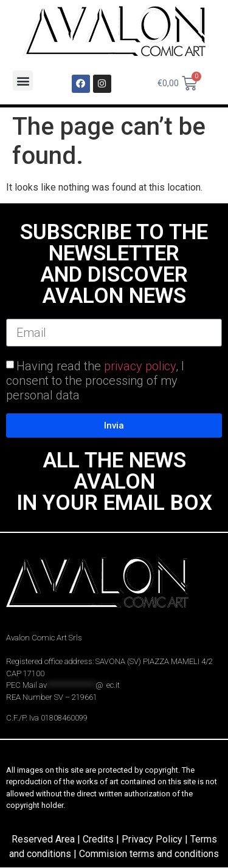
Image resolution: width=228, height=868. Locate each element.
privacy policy (140, 366)
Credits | (102, 839)
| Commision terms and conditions (146, 854)
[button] (23, 80)
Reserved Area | (47, 839)
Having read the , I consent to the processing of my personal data (95, 381)
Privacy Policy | (156, 839)
